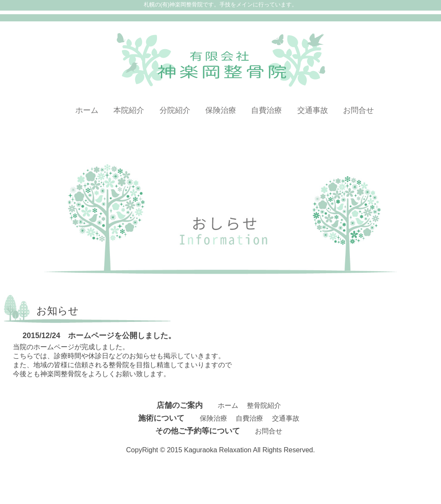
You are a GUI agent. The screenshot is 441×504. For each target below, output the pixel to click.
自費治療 (266, 110)
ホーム (87, 110)
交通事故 (313, 110)
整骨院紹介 (264, 405)
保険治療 (221, 110)
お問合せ (358, 110)
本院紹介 (129, 110)
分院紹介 (175, 110)
